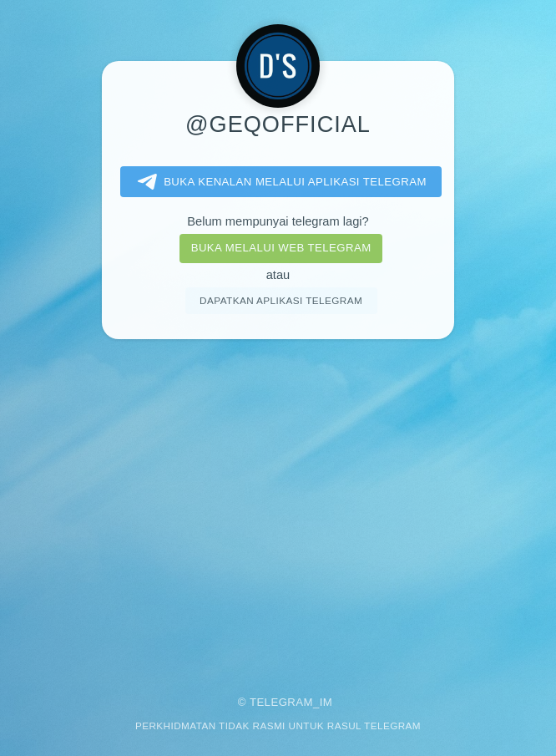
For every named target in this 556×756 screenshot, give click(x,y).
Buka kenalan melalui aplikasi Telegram (279, 182)
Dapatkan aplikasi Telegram (281, 300)
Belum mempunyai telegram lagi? (278, 221)
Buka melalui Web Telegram (281, 248)
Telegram (281, 702)
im (326, 702)
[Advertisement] (278, 506)
